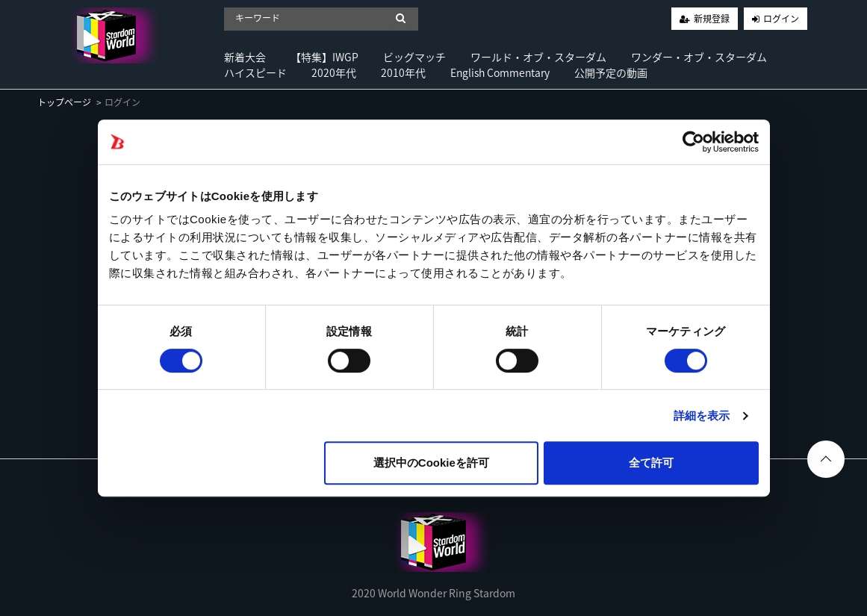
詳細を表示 (702, 416)
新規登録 (712, 19)
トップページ (64, 102)
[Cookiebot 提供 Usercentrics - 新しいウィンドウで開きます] (693, 142)
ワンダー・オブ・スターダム (699, 57)
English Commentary (500, 72)
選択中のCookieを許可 (431, 463)
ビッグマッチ (414, 57)
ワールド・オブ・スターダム (538, 57)
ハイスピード (255, 72)
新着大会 (245, 57)
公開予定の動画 (611, 72)
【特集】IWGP (324, 57)
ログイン (781, 19)
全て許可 (651, 463)
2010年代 (403, 72)
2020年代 (334, 72)
